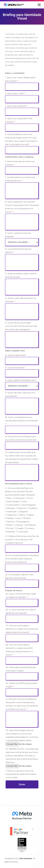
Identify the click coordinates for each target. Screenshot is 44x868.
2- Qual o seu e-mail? (15, 93)
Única (24, 502)
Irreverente (20, 498)
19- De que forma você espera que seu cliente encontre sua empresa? (21, 438)
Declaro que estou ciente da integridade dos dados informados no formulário (21, 774)
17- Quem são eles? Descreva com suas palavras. (20, 394)
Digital (31, 515)
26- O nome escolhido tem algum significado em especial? (21, 611)
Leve (19, 518)
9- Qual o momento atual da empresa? (18, 235)
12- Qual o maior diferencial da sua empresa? (20, 300)
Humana (30, 528)
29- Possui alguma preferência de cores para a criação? (21, 669)
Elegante (24, 512)
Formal (10, 528)
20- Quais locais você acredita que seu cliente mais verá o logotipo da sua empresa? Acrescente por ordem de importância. (22, 457)
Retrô (22, 515)
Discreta (11, 522)
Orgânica (33, 508)
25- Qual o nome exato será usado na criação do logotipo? (21, 596)
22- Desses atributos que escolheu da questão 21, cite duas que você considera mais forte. (22, 540)
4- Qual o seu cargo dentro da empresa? (19, 120)
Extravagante (23, 522)
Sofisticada (12, 512)
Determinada (13, 502)
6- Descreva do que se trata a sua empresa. (20, 163)
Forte (30, 498)
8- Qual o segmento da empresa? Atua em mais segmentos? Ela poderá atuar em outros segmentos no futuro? (22, 207)
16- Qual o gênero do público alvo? (21, 380)
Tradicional (12, 515)
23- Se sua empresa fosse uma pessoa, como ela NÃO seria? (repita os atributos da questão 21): (22, 559)
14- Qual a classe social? (15, 355)
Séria (9, 498)
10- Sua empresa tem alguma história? (18, 251)
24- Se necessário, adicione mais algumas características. (19, 576)
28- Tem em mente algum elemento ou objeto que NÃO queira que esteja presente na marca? (19, 650)
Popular (19, 525)
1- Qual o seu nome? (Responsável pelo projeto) (20, 79)
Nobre (10, 525)
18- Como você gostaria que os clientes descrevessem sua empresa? (21, 419)
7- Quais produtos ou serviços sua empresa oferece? (20, 179)
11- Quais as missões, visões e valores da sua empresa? (21, 275)
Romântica (31, 525)
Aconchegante (29, 505)
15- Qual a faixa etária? (15, 368)
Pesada (10, 518)
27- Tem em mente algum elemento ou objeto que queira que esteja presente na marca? (22, 629)
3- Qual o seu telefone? (16, 106)
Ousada (20, 528)
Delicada (11, 508)
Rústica (27, 518)
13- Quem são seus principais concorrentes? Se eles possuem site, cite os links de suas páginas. (21, 326)
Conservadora (13, 505)
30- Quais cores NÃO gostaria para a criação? (22, 685)
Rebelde (11, 532)
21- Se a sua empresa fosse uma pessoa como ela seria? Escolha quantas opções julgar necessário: (20, 491)
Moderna (22, 508)
